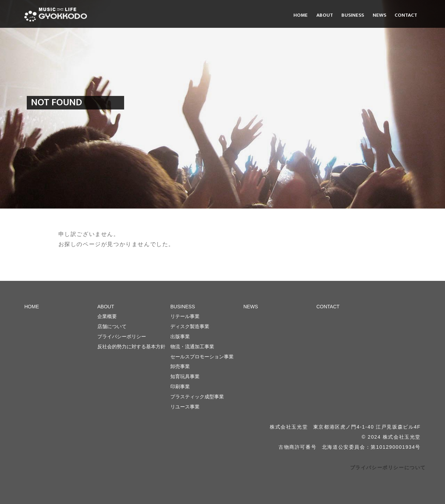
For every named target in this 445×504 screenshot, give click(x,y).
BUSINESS (353, 15)
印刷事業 (180, 387)
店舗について (112, 326)
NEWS (379, 15)
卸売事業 (180, 366)
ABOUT (325, 15)
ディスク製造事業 (190, 326)
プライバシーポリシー (122, 336)
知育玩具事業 (185, 376)
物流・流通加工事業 (192, 347)
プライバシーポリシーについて (388, 468)
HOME (301, 15)
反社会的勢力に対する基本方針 (131, 347)
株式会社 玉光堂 (56, 15)
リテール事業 (185, 316)
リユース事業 (185, 407)
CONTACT (406, 15)
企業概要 (107, 316)
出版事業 (180, 336)
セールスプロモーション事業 (202, 357)
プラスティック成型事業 (197, 397)
